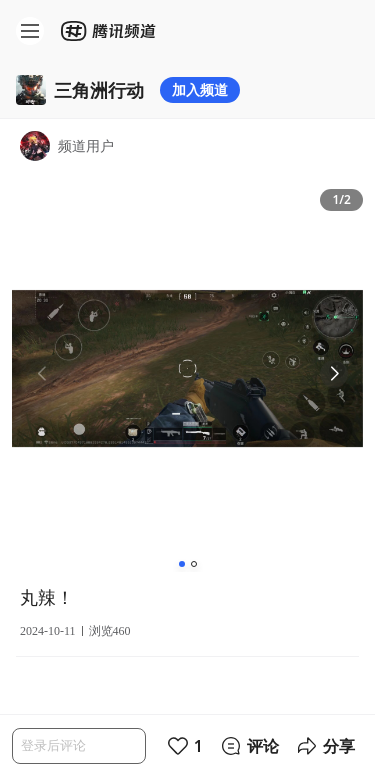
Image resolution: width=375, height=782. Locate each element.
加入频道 (200, 89)
